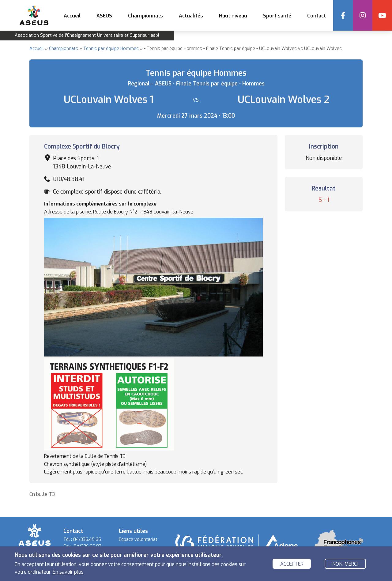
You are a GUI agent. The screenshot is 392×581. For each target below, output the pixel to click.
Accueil (72, 16)
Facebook (343, 15)
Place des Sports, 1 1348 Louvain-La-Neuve (82, 162)
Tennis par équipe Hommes (111, 49)
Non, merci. (345, 565)
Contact (317, 16)
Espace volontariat (138, 539)
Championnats (64, 49)
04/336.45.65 (87, 539)
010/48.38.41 (69, 179)
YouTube (382, 15)
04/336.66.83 (88, 546)
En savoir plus (68, 573)
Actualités (191, 16)
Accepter (292, 565)
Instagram (363, 15)
